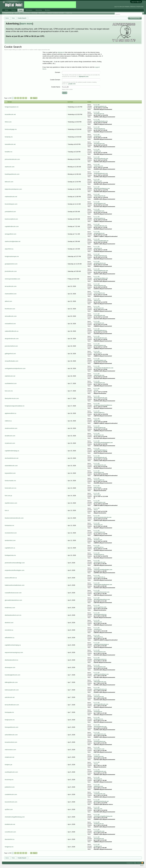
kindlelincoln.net (10, 824)
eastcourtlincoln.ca (11, 578)
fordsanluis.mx (9, 525)
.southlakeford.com (99, 383)
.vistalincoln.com (99, 756)
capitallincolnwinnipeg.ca (13, 645)
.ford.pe (96, 764)
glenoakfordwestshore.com (13, 600)
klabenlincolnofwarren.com (13, 189)
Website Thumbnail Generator (56, 13)
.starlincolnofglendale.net (101, 241)
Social (34, 13)
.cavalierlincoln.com (99, 794)
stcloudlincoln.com (11, 316)
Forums (14, 10)
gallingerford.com (10, 354)
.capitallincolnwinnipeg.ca (101, 644)
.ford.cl (96, 510)
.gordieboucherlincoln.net (101, 801)
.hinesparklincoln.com (100, 727)
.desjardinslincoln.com (100, 338)
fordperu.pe (8, 765)
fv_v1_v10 (97, 105)
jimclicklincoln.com (11, 271)
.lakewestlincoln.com (100, 286)
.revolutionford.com (99, 532)
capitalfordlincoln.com (12, 226)
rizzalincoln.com (10, 443)
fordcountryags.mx (11, 129)
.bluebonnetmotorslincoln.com (103, 517)
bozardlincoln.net (10, 114)
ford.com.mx (9, 391)
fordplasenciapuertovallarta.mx (15, 406)
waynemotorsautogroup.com (14, 652)
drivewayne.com (10, 667)
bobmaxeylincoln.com (12, 690)
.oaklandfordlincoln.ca (100, 330)
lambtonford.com (10, 540)
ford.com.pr (8, 496)
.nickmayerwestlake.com (101, 278)
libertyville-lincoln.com (12, 398)
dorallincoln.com (10, 436)
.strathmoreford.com (100, 428)
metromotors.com (10, 750)
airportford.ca (9, 249)
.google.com (72, 84)
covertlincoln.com (10, 832)
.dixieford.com (98, 622)
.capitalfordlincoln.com (100, 226)
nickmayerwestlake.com (12, 279)
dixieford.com (9, 623)
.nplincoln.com (98, 809)
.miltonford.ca (98, 353)
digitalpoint (61, 52)
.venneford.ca (98, 629)
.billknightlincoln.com (100, 682)
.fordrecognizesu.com (100, 607)
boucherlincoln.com (11, 802)
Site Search (42, 13)
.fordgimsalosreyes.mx (100, 256)
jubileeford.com (10, 787)
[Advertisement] (50, 5)
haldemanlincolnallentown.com (15, 585)
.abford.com (97, 301)
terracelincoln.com (11, 286)
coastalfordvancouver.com (13, 593)
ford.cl (7, 510)
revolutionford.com (11, 533)
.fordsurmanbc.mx (99, 480)
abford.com (8, 301)
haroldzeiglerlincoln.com (12, 675)
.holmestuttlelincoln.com (101, 271)
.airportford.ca (98, 248)
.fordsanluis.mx (98, 525)
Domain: (58, 72)
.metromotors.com (99, 749)
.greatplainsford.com (100, 263)
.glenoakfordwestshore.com (102, 599)
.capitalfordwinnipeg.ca (100, 450)
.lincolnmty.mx (98, 779)
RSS (142, 863)
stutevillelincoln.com (11, 466)
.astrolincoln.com (99, 697)
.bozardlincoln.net (99, 114)
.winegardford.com (99, 233)
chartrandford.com (11, 294)
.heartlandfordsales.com (101, 121)
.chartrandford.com (99, 293)
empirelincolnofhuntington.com (15, 570)
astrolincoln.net (10, 697)
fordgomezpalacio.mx (12, 107)
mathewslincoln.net (11, 197)
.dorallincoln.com (99, 435)
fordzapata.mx (9, 712)
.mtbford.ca (97, 420)
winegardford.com (10, 234)
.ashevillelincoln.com (100, 734)
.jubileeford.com (98, 786)
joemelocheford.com (11, 346)
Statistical (26, 13)
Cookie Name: (56, 87)
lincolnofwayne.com (11, 204)
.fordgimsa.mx (98, 846)
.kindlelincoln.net (99, 824)
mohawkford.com (10, 324)
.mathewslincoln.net (99, 196)
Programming (9, 13)
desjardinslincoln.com (12, 339)
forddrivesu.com (10, 608)
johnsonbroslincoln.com (12, 159)
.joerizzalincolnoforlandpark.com (103, 443)
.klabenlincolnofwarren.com (102, 188)
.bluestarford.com (99, 839)
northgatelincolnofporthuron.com (15, 368)
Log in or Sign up (136, 2)
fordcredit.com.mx (10, 488)
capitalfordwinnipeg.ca (12, 451)
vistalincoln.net (9, 757)
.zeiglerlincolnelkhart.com (101, 674)
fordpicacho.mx (10, 720)
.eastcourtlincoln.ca (99, 577)
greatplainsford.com (11, 264)
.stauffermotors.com (99, 502)
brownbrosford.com (11, 742)
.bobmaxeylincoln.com (100, 689)
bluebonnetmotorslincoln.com (14, 518)
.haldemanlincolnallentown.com (103, 585)
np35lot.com (9, 809)
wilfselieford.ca (9, 638)
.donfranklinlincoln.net (100, 457)
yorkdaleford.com (10, 212)
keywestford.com (10, 473)
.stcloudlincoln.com (99, 315)
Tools (21, 10)
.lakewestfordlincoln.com (101, 704)
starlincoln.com (10, 167)
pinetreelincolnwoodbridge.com (15, 563)
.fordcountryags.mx (99, 129)
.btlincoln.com (98, 181)
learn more (26, 24)
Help (135, 863)
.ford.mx (96, 390)
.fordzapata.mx (98, 712)
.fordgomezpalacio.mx (100, 106)
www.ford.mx (97, 487)
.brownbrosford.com (100, 741)
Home (6, 10)
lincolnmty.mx (9, 780)
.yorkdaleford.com (99, 211)
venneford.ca (9, 630)
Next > (35, 98)
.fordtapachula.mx (99, 555)
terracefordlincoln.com (12, 705)
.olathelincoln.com (99, 375)
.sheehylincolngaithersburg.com (103, 816)
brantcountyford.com (11, 219)
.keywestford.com (99, 472)
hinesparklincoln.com (11, 727)
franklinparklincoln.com (12, 174)
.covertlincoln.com (99, 831)
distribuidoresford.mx (11, 660)
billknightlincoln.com (11, 682)
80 (31, 98)
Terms (142, 866)
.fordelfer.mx (97, 151)
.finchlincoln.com (99, 308)
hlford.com (8, 122)
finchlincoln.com (10, 309)
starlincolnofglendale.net (13, 241)
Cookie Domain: (55, 80)
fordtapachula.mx (10, 555)
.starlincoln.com (98, 166)
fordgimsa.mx (9, 847)
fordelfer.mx (9, 152)
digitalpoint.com (83, 76)
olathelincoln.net (10, 376)
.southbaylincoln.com (100, 771)
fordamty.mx (9, 137)
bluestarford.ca (10, 839)
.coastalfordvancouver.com (101, 592)
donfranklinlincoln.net (12, 458)
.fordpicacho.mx (98, 719)
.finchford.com (98, 540)
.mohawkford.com (99, 323)
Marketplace (29, 10)
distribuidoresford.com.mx (13, 615)
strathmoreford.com (11, 428)
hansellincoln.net (10, 144)
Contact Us (129, 863)
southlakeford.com (11, 383)
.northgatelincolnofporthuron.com (103, 368)
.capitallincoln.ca (99, 547)
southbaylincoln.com (11, 772)
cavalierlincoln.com (11, 794)
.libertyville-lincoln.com (100, 398)
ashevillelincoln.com (11, 735)
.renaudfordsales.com (100, 360)
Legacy (69, 13)
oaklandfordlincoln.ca (12, 331)
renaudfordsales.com (11, 361)
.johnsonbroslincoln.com (101, 159)
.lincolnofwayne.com (100, 203)
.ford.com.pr (97, 495)
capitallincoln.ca (10, 548)
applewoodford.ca (10, 413)
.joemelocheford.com (100, 345)
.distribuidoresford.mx (100, 614)
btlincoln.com (9, 182)
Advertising (39, 10)
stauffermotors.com (11, 503)
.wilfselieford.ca (98, 637)
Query (18, 13)
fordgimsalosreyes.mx (12, 256)
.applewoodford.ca (99, 413)
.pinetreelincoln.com (100, 562)
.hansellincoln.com (99, 144)
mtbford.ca (8, 421)
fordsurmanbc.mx (10, 481)
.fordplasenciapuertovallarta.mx (103, 405)
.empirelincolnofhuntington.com (103, 570)
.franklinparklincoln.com (101, 173)
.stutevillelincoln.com (100, 465)
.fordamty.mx (97, 136)
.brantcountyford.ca (99, 218)
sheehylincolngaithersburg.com (15, 817)
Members (48, 10)
